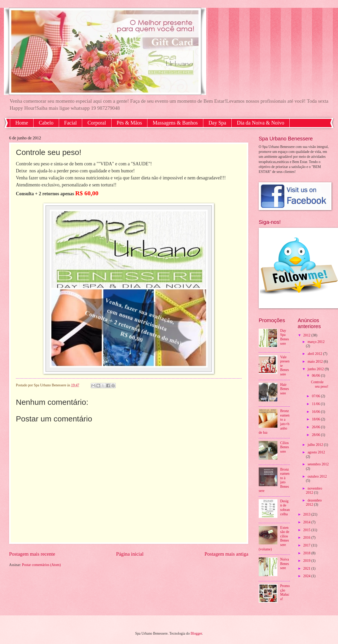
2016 (307, 538)
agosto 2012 (316, 452)
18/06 (316, 419)
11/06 (316, 404)
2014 (307, 522)
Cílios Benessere (285, 447)
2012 (307, 335)
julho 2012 (316, 445)
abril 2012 (315, 354)
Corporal (97, 123)
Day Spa (217, 123)
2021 (307, 568)
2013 (307, 514)
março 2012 (316, 342)
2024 (307, 576)
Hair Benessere (285, 389)
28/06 (316, 435)
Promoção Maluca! (285, 592)
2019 (307, 561)
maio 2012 (316, 362)
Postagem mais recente (32, 554)
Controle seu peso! (320, 384)
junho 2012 (316, 369)
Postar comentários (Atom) (41, 565)
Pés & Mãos (129, 123)
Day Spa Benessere (285, 337)
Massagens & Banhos (175, 123)
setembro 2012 (318, 464)
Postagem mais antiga (226, 554)
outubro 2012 (317, 476)
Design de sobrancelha (285, 508)
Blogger (196, 633)
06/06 (316, 376)
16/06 (316, 412)
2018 (307, 553)
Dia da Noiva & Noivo (261, 123)
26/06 (316, 427)
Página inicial (130, 554)
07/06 (316, 396)
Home (22, 123)
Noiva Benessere (285, 564)
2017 (307, 545)
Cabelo (46, 123)
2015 (307, 530)
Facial (71, 123)
